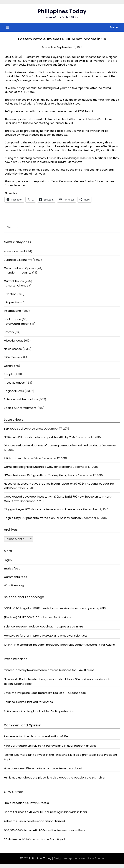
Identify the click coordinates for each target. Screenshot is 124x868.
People (9, 374)
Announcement (15, 251)
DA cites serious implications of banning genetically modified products (53, 445)
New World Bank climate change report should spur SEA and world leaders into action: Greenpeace (58, 681)
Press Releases (14, 383)
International (13, 311)
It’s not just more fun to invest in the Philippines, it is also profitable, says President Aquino (61, 757)
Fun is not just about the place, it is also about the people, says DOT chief (55, 777)
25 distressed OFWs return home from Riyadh (35, 839)
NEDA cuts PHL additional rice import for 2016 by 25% (39, 437)
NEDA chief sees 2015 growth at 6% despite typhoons (40, 475)
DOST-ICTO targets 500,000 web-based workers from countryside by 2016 (55, 608)
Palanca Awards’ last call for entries (28, 702)
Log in (8, 560)
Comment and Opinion (20, 268)
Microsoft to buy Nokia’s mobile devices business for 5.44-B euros (49, 670)
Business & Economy (18, 260)
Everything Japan (18, 324)
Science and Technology (21, 399)
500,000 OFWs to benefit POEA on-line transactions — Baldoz (46, 830)
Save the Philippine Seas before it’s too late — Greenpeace (45, 693)
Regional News (14, 391)
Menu (114, 27)
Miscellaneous (14, 341)
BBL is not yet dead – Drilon (22, 458)
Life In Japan (12, 319)
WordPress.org (14, 585)
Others (9, 366)
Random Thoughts (19, 273)
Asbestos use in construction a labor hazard (34, 821)
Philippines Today (62, 11)
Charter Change (17, 285)
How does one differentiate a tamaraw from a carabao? (43, 768)
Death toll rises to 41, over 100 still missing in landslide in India (45, 812)
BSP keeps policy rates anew (24, 429)
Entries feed (12, 568)
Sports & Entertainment (20, 408)
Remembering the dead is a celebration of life (36, 736)
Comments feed (16, 577)
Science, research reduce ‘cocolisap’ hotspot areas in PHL (44, 626)
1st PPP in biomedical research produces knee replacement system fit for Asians (59, 645)
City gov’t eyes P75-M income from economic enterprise (43, 509)
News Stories (13, 349)
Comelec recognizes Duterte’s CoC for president (38, 467)
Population (13, 302)
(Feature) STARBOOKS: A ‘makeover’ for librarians (37, 617)
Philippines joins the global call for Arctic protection (39, 711)
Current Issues (14, 281)
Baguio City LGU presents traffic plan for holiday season (42, 518)
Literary (9, 332)
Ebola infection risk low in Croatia (26, 803)
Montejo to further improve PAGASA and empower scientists (46, 636)
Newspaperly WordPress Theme (84, 858)
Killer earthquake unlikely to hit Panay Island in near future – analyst (50, 746)
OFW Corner (12, 357)
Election (11, 294)
